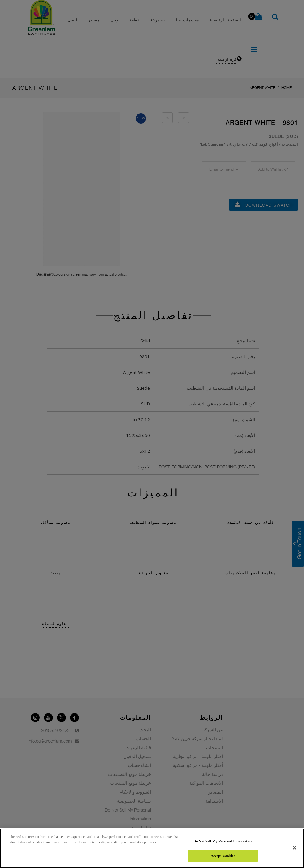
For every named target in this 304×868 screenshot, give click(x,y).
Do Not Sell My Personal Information (223, 841)
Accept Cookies (223, 856)
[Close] (294, 848)
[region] (152, 848)
